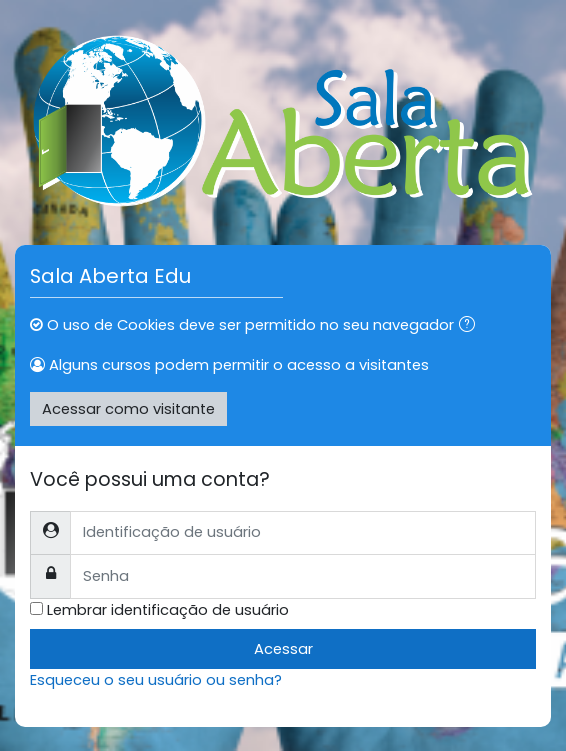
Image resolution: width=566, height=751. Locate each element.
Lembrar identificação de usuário (168, 610)
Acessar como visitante (128, 409)
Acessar (283, 649)
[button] (471, 326)
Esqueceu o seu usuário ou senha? (156, 680)
